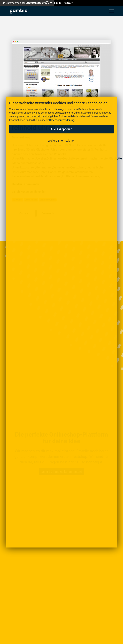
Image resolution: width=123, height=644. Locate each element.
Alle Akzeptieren (61, 129)
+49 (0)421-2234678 (62, 3)
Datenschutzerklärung (62, 120)
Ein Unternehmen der (24, 3)
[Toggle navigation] (111, 11)
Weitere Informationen (61, 140)
